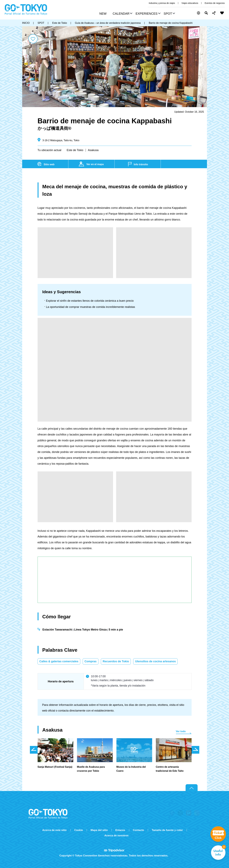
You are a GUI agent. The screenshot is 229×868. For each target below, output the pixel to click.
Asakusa (93, 150)
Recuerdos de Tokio (116, 661)
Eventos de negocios (215, 3)
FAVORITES (222, 13)
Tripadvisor (115, 850)
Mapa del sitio (99, 830)
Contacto (139, 830)
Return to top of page (192, 788)
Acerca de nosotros (117, 836)
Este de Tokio (75, 150)
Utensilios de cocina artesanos (155, 661)
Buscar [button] (206, 13)
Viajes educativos (190, 3)
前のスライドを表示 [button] (34, 750)
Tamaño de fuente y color (167, 830)
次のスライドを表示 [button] (195, 750)
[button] (122, 14)
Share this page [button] (214, 13)
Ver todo (181, 731)
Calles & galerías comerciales (59, 661)
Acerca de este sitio (55, 830)
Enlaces (120, 830)
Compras (91, 661)
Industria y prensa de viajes (162, 3)
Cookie (79, 830)
